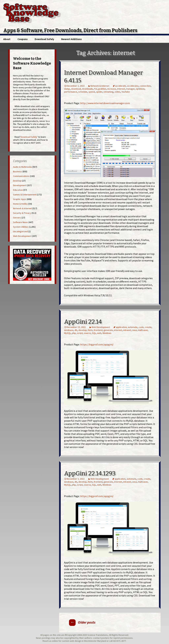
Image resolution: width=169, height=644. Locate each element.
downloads (87, 89)
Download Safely (44, 39)
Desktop (17, 181)
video (118, 92)
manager (130, 89)
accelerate (121, 86)
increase (112, 89)
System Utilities (21, 227)
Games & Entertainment (25, 195)
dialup (67, 89)
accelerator (133, 86)
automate (133, 327)
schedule (83, 92)
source (87, 333)
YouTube (126, 92)
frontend (98, 330)
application (121, 327)
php (74, 333)
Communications (21, 176)
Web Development (101, 327)
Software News (20, 222)
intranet (127, 330)
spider (99, 92)
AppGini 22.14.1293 (90, 473)
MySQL (67, 333)
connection (145, 86)
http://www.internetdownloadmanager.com (105, 103)
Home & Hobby (20, 204)
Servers (17, 218)
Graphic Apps (20, 199)
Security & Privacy (22, 213)
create (148, 327)
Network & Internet (100, 86)
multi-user (143, 330)
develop (83, 330)
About (7, 39)
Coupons (23, 39)
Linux (134, 330)
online (55, 641)
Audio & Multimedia (22, 167)
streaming (109, 92)
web (99, 333)
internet (121, 89)
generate (108, 330)
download (76, 89)
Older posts (82, 622)
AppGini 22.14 (83, 322)
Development (20, 185)
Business (17, 171)
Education (18, 190)
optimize (140, 89)
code (141, 327)
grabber (102, 89)
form (90, 330)
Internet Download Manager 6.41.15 (103, 77)
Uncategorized (20, 231)
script (80, 333)
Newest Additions (71, 39)
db (76, 330)
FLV (96, 89)
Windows (107, 333)
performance (71, 92)
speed (92, 92)
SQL (94, 333)
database (69, 330)
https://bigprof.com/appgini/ (97, 344)
